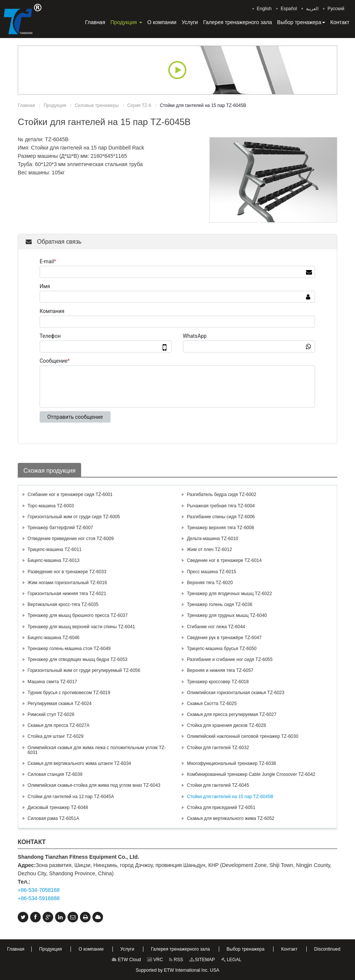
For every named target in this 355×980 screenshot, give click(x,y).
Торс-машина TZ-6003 (51, 506)
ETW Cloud (126, 960)
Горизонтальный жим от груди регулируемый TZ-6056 (84, 670)
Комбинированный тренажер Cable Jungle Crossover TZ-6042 (251, 774)
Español (289, 9)
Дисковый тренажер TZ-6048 (58, 808)
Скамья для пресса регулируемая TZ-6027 (231, 714)
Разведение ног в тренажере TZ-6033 (67, 572)
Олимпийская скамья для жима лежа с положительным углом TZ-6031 (97, 750)
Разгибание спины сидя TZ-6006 (221, 517)
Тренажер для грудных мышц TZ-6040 (227, 615)
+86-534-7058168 (39, 890)
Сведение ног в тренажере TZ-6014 (224, 560)
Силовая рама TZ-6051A (53, 818)
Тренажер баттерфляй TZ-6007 (60, 528)
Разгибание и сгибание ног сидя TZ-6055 (230, 659)
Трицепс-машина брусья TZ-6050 (222, 649)
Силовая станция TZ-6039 (55, 774)
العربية (312, 9)
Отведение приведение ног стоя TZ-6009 (71, 539)
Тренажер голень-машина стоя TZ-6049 (69, 649)
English (264, 9)
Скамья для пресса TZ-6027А (58, 725)
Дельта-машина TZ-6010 (212, 539)
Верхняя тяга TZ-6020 (210, 583)
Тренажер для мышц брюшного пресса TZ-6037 (78, 615)
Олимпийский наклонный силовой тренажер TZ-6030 (242, 736)
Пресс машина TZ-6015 (211, 572)
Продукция (55, 105)
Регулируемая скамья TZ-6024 (60, 704)
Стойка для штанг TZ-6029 (55, 736)
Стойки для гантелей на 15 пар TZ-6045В (230, 797)
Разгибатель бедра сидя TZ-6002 (221, 495)
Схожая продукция (49, 471)
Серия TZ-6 (139, 105)
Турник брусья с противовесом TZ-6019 (69, 693)
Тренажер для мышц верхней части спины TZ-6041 (81, 627)
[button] (126, 22)
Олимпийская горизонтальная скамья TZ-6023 (235, 693)
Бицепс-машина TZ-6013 (54, 560)
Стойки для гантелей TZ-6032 (218, 748)
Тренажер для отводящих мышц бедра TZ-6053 (78, 659)
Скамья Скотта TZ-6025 (212, 704)
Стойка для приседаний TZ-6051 (221, 808)
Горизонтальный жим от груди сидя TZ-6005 (74, 517)
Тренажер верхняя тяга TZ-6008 (220, 528)
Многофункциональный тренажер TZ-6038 (231, 763)
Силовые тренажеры (97, 105)
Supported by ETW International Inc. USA (177, 970)
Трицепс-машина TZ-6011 (55, 550)
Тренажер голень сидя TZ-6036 (219, 604)
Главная (26, 105)
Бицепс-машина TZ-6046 (54, 638)
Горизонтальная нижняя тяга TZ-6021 (67, 594)
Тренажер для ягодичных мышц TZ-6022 (229, 594)
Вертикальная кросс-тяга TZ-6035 (63, 604)
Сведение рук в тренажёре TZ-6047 (224, 638)
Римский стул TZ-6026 (51, 714)
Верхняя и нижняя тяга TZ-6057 (220, 670)
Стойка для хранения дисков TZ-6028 (226, 725)
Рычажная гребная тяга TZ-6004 (221, 506)
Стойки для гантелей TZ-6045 (218, 785)
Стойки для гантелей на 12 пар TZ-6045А (71, 797)
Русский (336, 9)
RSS (176, 960)
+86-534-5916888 (39, 898)
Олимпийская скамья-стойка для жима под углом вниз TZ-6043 (94, 785)
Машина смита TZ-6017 (52, 682)
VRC (155, 960)
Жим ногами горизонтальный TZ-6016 (67, 583)
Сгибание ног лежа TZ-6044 (216, 627)
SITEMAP (202, 960)
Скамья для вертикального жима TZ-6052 (231, 818)
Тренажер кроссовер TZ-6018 (218, 682)
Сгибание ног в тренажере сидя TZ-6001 (70, 495)
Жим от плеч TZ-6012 (209, 550)
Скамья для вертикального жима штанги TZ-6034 (79, 763)
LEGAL (231, 960)
